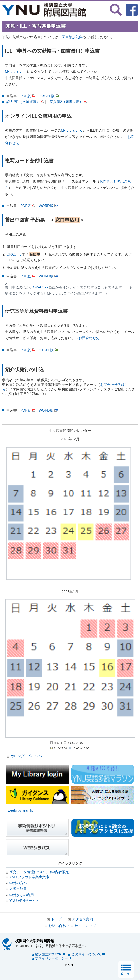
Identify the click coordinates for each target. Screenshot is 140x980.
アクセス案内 (82, 919)
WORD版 (48, 206)
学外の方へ (18, 883)
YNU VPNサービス (24, 901)
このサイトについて (88, 954)
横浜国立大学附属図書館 (35, 941)
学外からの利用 (22, 895)
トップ (56, 919)
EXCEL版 (49, 96)
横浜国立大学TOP (50, 954)
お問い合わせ (59, 926)
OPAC (11, 254)
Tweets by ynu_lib (20, 810)
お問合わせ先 (89, 338)
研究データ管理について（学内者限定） (41, 872)
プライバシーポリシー (53, 958)
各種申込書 (18, 889)
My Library (13, 72)
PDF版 (28, 96)
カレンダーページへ (26, 756)
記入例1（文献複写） (25, 102)
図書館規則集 (72, 37)
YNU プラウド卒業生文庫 (29, 877)
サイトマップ (85, 926)
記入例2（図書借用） (69, 102)
